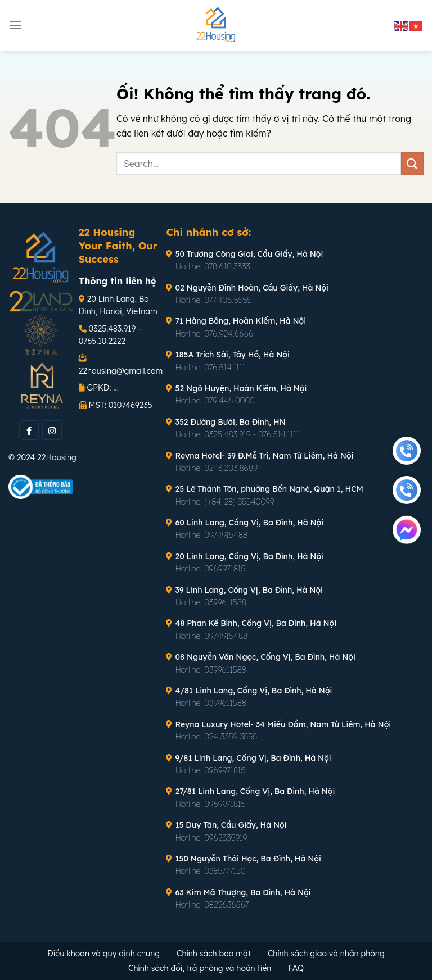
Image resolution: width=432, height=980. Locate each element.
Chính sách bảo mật (214, 954)
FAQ (296, 968)
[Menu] (15, 25)
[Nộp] (412, 163)
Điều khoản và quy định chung (103, 954)
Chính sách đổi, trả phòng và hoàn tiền (200, 968)
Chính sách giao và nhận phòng (326, 954)
